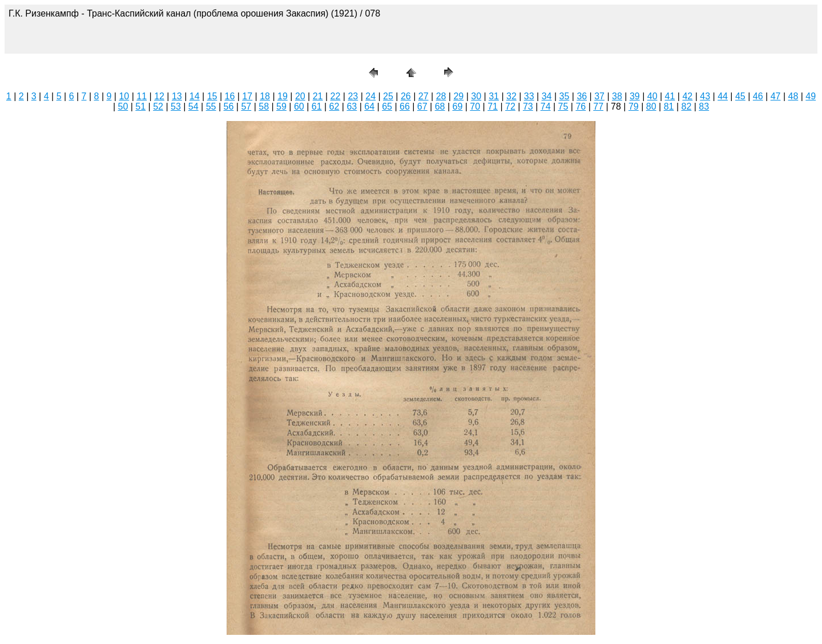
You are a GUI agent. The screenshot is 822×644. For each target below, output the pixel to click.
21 (318, 96)
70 (475, 106)
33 (529, 96)
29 (458, 96)
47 (776, 96)
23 (353, 96)
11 (142, 96)
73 (528, 106)
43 (705, 96)
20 (300, 96)
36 (582, 96)
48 (793, 96)
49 (811, 96)
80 (651, 106)
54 (194, 106)
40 (652, 96)
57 (246, 106)
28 (441, 96)
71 (493, 106)
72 (510, 106)
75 (563, 106)
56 (229, 106)
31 (494, 96)
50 (123, 106)
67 (422, 106)
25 (388, 96)
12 (159, 96)
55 (211, 106)
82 (686, 106)
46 (758, 96)
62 (335, 106)
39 (635, 96)
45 (740, 96)
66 (405, 106)
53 (176, 106)
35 (565, 96)
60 (299, 106)
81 (669, 106)
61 (317, 106)
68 (440, 106)
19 (283, 96)
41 (670, 96)
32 (511, 96)
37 (599, 96)
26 (406, 96)
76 (581, 106)
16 (230, 96)
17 (247, 96)
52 (158, 106)
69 (458, 106)
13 (177, 96)
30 (476, 96)
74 (546, 106)
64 (369, 106)
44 (723, 96)
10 (124, 96)
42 (687, 96)
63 (352, 106)
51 (140, 106)
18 (265, 96)
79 (634, 106)
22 (336, 96)
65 (387, 106)
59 (281, 106)
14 (195, 96)
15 (212, 96)
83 (704, 106)
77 (598, 106)
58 (264, 106)
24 (370, 96)
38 (617, 96)
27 (424, 96)
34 (547, 96)
